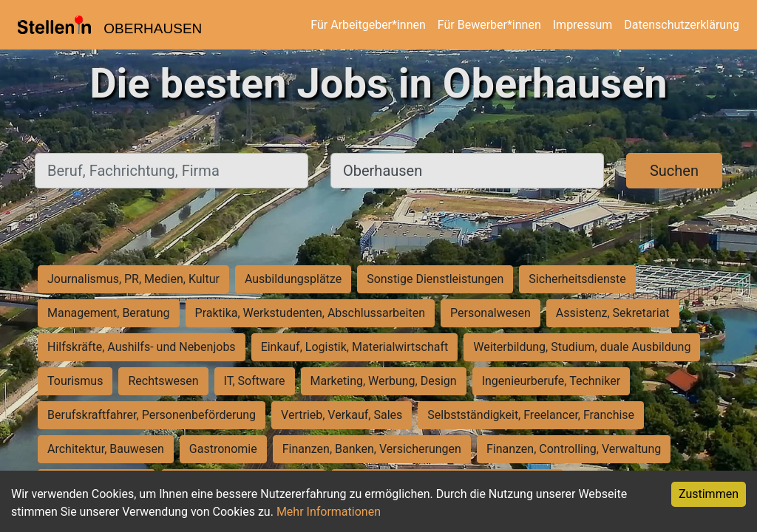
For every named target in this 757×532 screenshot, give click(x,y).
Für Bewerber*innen (489, 25)
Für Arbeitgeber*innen (368, 25)
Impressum (583, 25)
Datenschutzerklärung (682, 25)
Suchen (674, 171)
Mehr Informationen (329, 512)
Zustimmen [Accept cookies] (709, 494)
